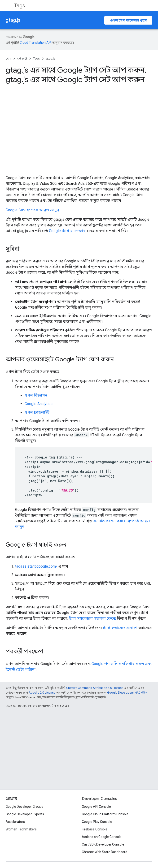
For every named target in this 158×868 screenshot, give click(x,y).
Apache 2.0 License (42, 693)
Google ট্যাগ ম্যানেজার (67, 231)
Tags (20, 6)
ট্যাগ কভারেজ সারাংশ (120, 628)
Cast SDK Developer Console (103, 844)
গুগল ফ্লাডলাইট (37, 412)
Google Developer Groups (24, 807)
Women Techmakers (21, 829)
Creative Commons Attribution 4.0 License (95, 688)
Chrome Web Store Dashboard (105, 852)
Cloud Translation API (36, 43)
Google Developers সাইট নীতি (127, 693)
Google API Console (96, 807)
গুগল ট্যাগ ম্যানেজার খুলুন (128, 20)
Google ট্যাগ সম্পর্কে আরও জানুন (32, 210)
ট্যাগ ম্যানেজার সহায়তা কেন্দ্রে (92, 618)
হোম (8, 58)
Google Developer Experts (25, 814)
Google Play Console (97, 822)
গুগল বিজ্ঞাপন (36, 395)
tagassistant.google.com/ (36, 566)
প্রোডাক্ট (22, 58)
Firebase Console (95, 829)
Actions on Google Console (102, 837)
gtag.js (13, 20)
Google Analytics (39, 404)
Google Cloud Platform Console (105, 814)
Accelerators (15, 822)
